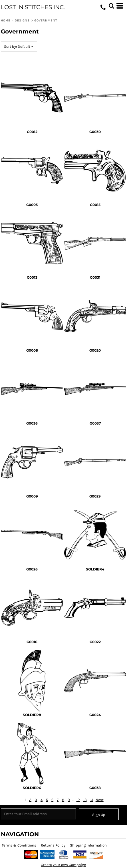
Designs (22, 20)
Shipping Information (88, 845)
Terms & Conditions (19, 845)
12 (78, 800)
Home (6, 20)
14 (92, 800)
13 (85, 800)
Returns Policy (53, 845)
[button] (111, 6)
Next (100, 800)
